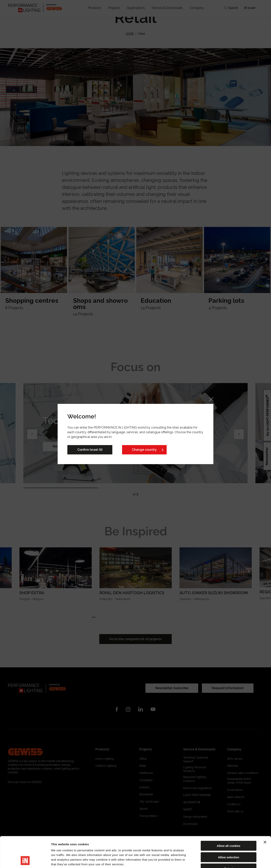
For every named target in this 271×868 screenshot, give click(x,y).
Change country (144, 450)
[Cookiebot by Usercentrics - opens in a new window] (25, 860)
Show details (204, 860)
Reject (228, 840)
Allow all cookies (229, 817)
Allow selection (228, 828)
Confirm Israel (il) (90, 450)
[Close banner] (265, 813)
